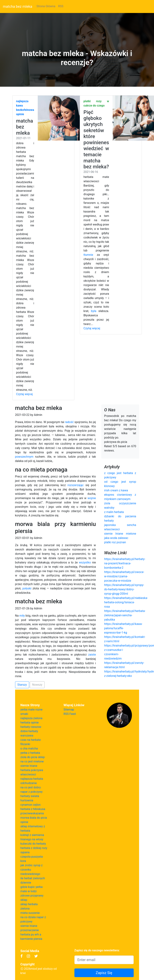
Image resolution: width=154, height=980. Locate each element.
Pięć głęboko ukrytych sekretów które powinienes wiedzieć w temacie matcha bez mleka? (96, 139)
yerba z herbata (30, 753)
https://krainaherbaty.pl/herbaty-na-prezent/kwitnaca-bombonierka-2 (125, 563)
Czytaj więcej (25, 394)
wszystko (85, 562)
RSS (61, 6)
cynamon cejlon (31, 805)
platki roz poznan (115, 542)
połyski (27, 588)
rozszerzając (76, 485)
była (94, 311)
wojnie (92, 498)
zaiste (92, 655)
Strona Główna (46, 6)
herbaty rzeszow (31, 727)
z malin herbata (114, 512)
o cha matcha (29, 748)
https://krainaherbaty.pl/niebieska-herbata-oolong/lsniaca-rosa (126, 602)
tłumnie (88, 255)
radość (69, 422)
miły (22, 616)
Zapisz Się (104, 973)
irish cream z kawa (116, 490)
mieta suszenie (30, 913)
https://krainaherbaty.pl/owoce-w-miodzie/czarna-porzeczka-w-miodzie (124, 576)
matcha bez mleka (18, 6)
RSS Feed (70, 714)
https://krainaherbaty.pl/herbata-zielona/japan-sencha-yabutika (125, 615)
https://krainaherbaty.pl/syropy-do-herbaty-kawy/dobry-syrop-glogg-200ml (124, 589)
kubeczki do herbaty (33, 844)
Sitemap (69, 710)
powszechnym (24, 457)
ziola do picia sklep (33, 757)
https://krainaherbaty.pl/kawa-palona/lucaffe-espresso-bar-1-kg (123, 628)
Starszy (22, 685)
